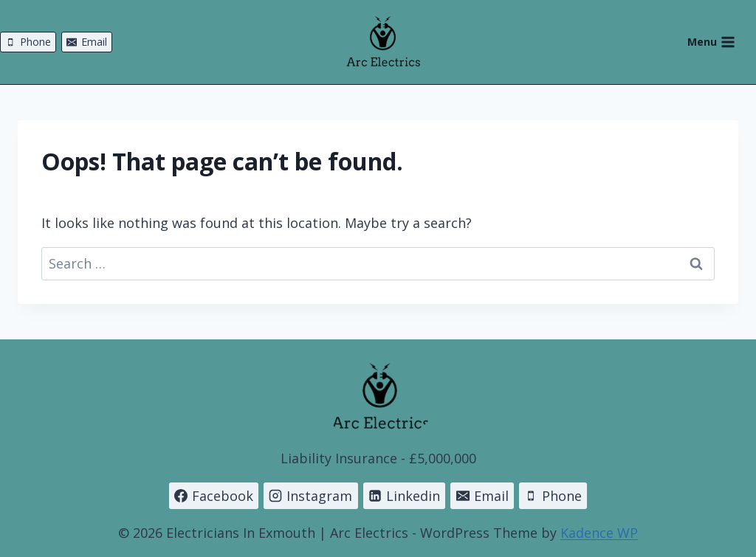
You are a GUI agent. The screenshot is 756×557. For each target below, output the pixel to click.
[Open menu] (719, 42)
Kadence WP (599, 533)
